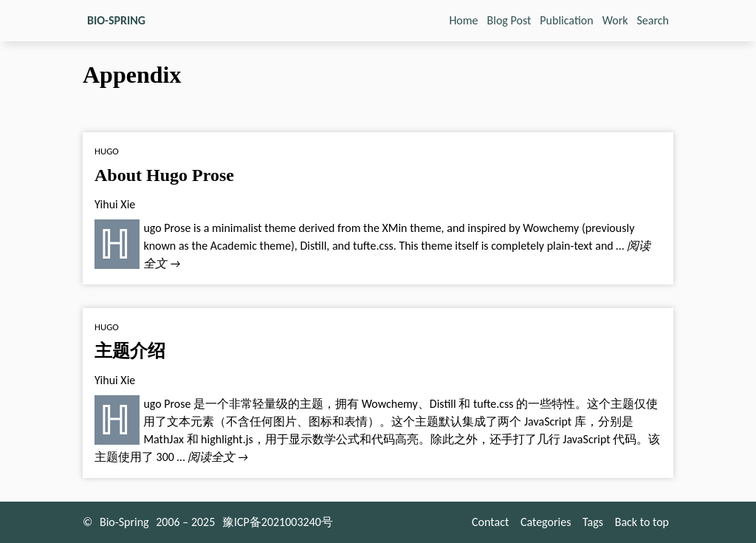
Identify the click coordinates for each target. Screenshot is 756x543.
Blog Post (509, 20)
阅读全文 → (218, 457)
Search (653, 20)
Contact (490, 522)
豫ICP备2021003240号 (278, 522)
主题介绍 (130, 351)
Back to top (642, 522)
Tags (593, 522)
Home (463, 20)
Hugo (107, 151)
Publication (566, 20)
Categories (546, 522)
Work (615, 20)
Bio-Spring (124, 522)
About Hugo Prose (164, 175)
